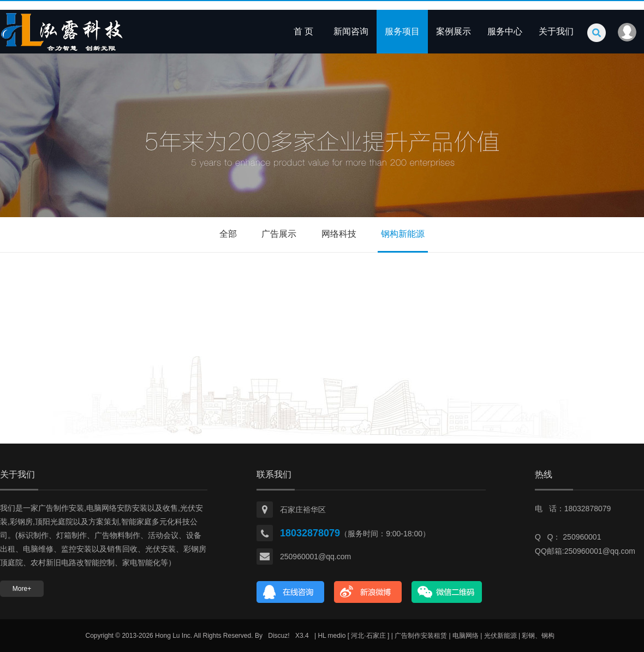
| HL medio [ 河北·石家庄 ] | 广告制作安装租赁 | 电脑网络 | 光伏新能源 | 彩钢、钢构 (435, 636)
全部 (228, 234)
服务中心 (505, 31)
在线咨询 (291, 592)
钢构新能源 (403, 234)
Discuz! (279, 636)
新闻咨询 (351, 31)
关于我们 (556, 31)
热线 (544, 474)
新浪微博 (368, 592)
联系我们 (274, 474)
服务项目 (402, 31)
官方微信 (447, 592)
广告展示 (279, 234)
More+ (22, 589)
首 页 (303, 31)
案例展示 (454, 31)
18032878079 (310, 533)
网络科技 (339, 234)
